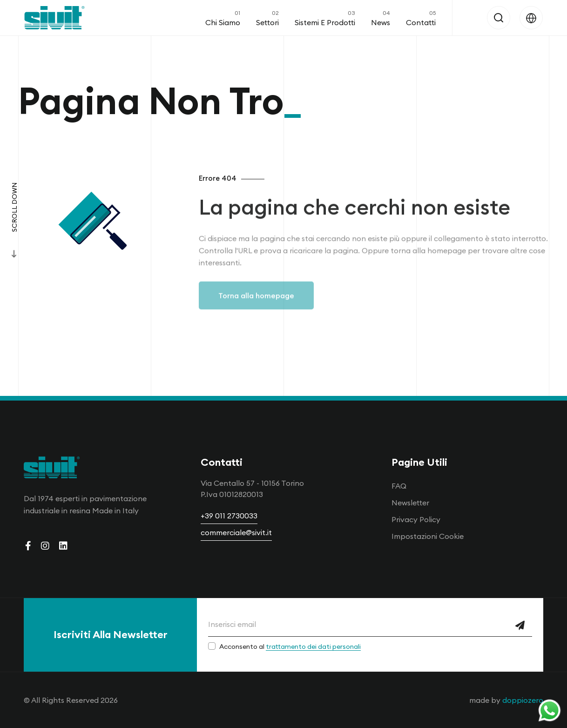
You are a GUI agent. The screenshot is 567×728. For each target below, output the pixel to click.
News (381, 18)
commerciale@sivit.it (236, 532)
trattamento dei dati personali (313, 646)
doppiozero (523, 700)
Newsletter (410, 503)
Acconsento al (290, 646)
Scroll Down (14, 207)
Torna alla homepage (256, 305)
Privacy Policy (416, 519)
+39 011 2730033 (229, 516)
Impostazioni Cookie (428, 536)
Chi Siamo (223, 18)
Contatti (421, 18)
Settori (267, 18)
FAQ (399, 486)
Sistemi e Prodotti (325, 18)
